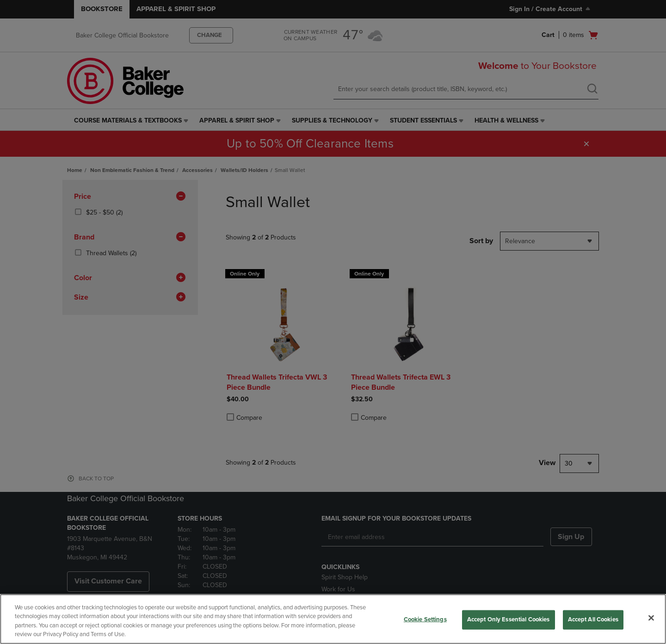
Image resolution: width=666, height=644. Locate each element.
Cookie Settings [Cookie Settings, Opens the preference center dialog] (425, 619)
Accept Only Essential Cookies (509, 619)
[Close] (651, 618)
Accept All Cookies (593, 619)
